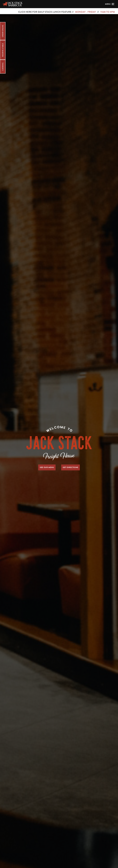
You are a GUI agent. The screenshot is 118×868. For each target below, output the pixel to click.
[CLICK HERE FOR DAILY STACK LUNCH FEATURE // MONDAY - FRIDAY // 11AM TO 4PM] (59, 10)
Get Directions (70, 467)
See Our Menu (47, 467)
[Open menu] (110, 4)
